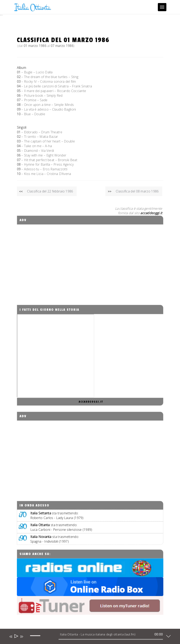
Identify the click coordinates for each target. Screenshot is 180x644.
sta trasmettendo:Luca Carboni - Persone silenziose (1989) (61, 527)
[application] (87, 637)
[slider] (111, 639)
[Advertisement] (90, 261)
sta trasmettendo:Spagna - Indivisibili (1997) (55, 539)
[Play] (16, 637)
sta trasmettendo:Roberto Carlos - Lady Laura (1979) (57, 515)
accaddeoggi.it (91, 402)
